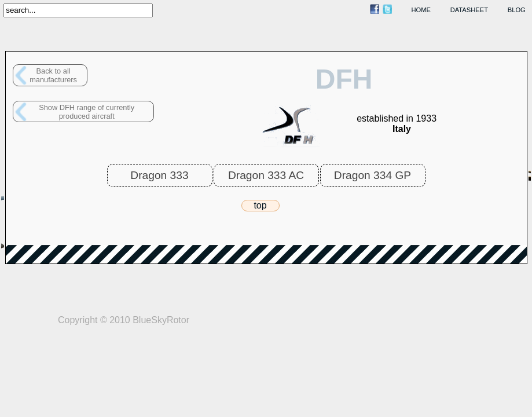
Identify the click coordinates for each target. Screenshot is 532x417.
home (421, 10)
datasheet (469, 10)
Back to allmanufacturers (53, 75)
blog (517, 10)
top (260, 205)
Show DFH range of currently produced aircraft (87, 112)
